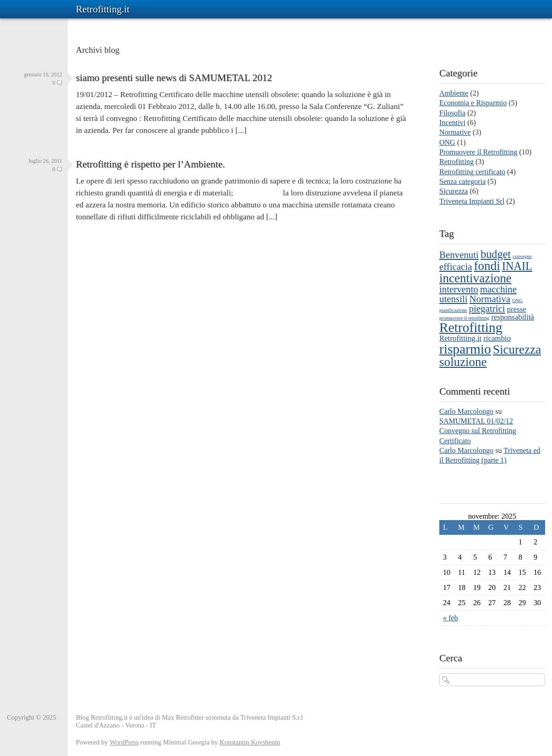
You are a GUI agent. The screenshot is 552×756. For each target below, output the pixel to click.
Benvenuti (459, 255)
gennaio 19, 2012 (43, 74)
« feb (450, 618)
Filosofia (452, 113)
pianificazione (453, 310)
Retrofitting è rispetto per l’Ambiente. (150, 164)
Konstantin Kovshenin (250, 742)
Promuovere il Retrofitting (478, 152)
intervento (459, 289)
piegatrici (487, 309)
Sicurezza (454, 191)
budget (496, 254)
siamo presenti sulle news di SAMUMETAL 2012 (174, 78)
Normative (455, 132)
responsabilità (513, 317)
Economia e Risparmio (473, 103)
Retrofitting (457, 162)
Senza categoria (463, 181)
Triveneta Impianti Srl (472, 201)
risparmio (465, 349)
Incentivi (452, 123)
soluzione (463, 362)
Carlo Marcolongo (466, 411)
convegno (522, 256)
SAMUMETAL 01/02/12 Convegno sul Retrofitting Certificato (478, 431)
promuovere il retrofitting (464, 318)
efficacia (456, 267)
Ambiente (454, 93)
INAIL (517, 266)
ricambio (497, 338)
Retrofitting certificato (472, 172)
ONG (447, 142)
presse (517, 309)
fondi (487, 266)
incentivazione (475, 278)
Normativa (490, 299)
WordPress (124, 742)
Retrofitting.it (103, 9)
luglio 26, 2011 (45, 161)
